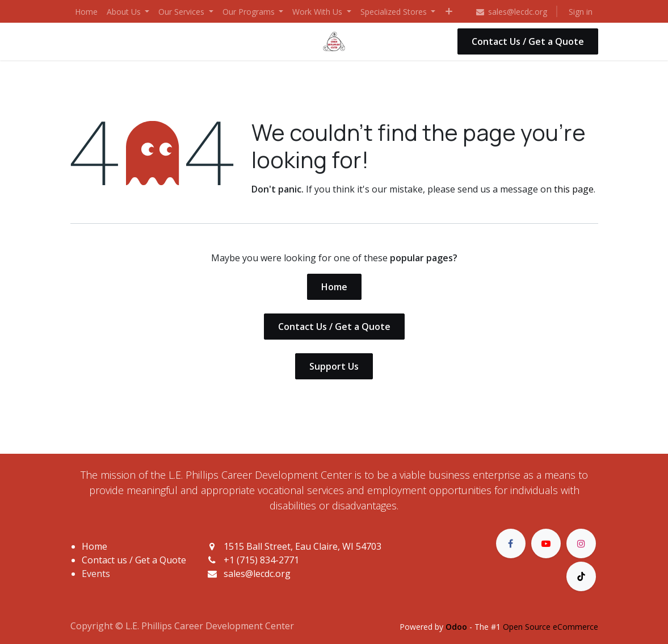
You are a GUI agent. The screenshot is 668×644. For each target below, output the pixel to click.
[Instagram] (581, 543)
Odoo (457, 627)
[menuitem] (86, 12)
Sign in (581, 12)
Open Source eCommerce (551, 627)
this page (574, 189)
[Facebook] (511, 543)
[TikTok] (581, 576)
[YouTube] (546, 543)
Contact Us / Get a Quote (528, 41)
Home (334, 287)
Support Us (334, 366)
